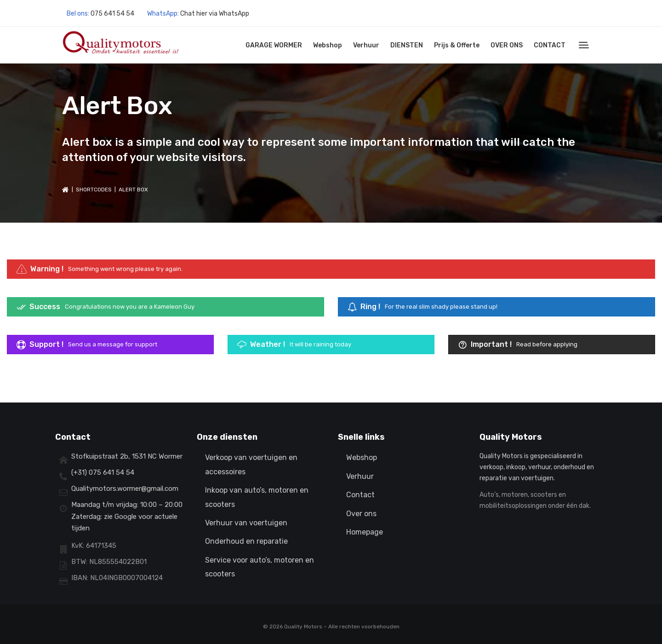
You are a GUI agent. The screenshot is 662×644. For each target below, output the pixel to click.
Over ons (361, 514)
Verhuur (366, 45)
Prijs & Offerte (457, 45)
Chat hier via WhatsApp (215, 14)
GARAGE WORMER (274, 45)
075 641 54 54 (112, 14)
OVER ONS (507, 45)
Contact (360, 495)
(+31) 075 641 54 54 (103, 472)
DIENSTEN (407, 45)
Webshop (328, 45)
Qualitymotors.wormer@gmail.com (125, 489)
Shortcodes (94, 190)
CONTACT (550, 45)
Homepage (365, 532)
